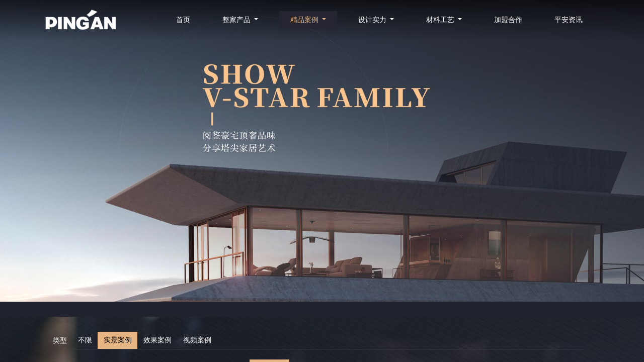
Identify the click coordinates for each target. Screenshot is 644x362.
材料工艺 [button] (441, 20)
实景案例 (118, 340)
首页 (183, 20)
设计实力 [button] (373, 20)
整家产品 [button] (237, 20)
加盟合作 (508, 20)
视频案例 (197, 340)
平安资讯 (569, 20)
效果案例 (157, 340)
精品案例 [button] (305, 20)
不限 (85, 340)
